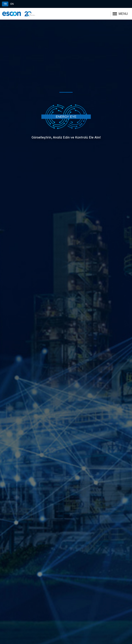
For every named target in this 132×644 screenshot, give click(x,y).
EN (12, 4)
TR (5, 4)
